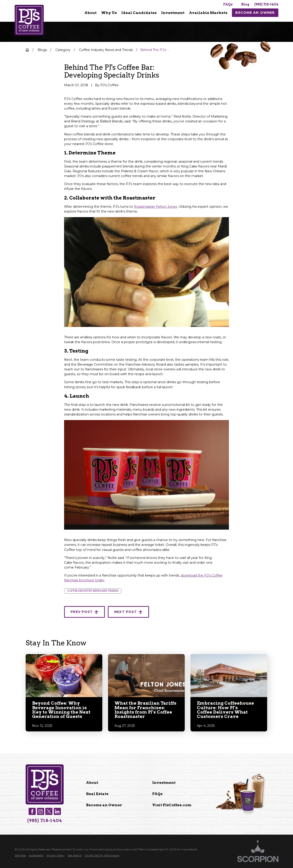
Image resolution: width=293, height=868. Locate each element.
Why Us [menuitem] (109, 13)
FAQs (228, 4)
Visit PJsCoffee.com (172, 805)
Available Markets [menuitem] (208, 13)
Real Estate (97, 794)
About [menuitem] (91, 13)
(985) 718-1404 (266, 4)
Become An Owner (255, 13)
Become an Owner (104, 805)
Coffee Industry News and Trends (93, 591)
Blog (245, 4)
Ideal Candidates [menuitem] (139, 13)
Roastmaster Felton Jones (155, 207)
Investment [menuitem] (173, 13)
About (92, 783)
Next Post (128, 612)
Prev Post (84, 612)
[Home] (29, 20)
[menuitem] (91, 13)
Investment (164, 783)
